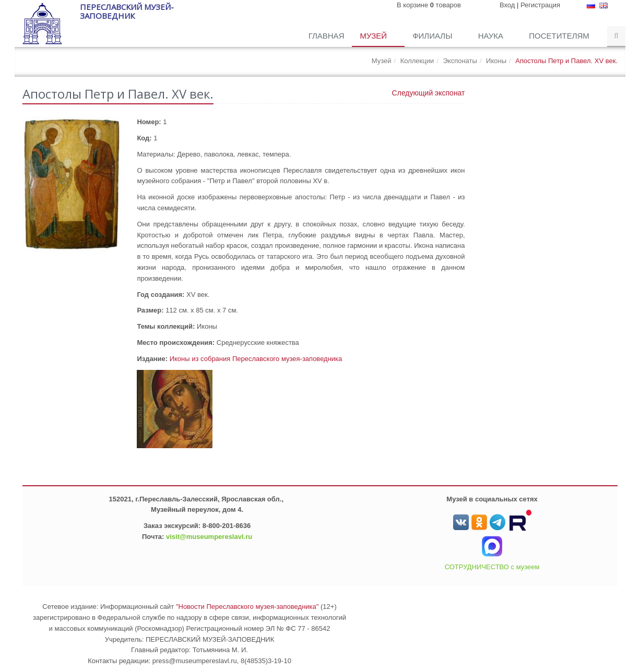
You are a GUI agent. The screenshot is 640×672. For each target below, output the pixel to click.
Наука (492, 36)
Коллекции (417, 61)
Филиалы (433, 36)
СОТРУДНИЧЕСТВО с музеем (492, 567)
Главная (327, 36)
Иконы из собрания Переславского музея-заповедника (256, 359)
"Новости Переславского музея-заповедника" (247, 607)
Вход (507, 5)
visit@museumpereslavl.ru (209, 537)
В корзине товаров (429, 5)
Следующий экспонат (429, 93)
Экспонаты (460, 61)
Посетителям (560, 36)
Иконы (496, 61)
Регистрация (540, 5)
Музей (374, 36)
